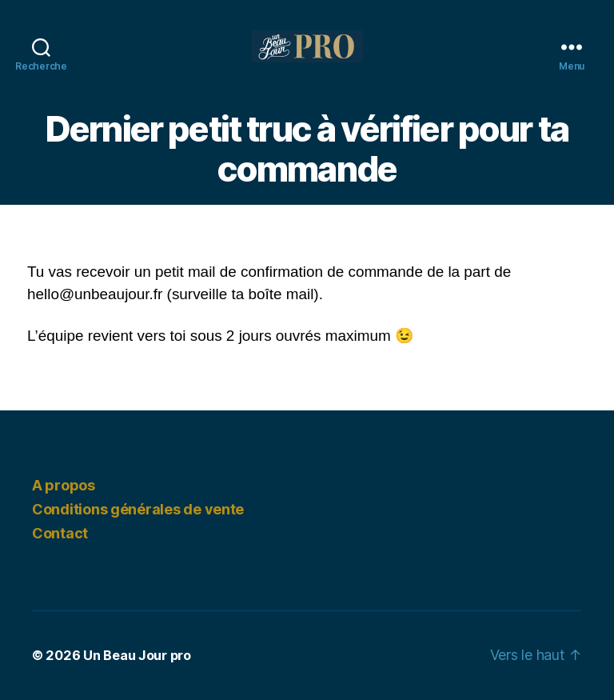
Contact (60, 533)
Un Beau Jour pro (137, 655)
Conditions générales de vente (138, 509)
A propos (64, 485)
